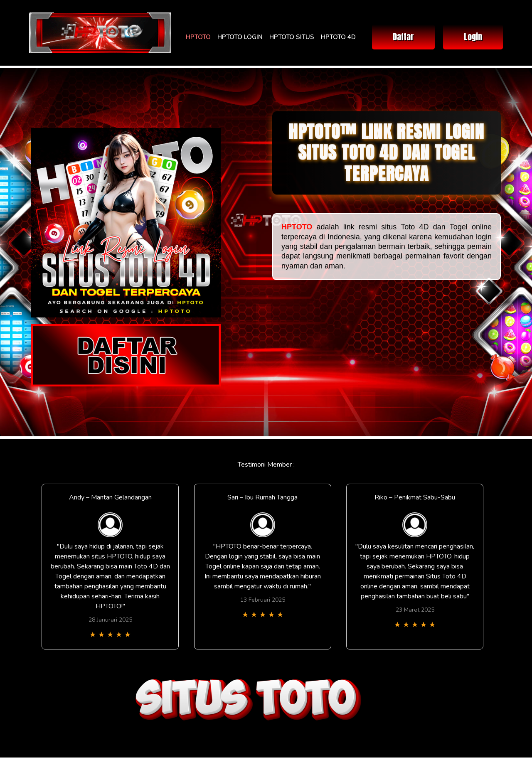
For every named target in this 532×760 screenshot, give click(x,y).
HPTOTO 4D (338, 37)
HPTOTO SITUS (292, 37)
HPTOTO (198, 37)
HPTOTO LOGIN (240, 37)
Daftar (403, 37)
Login (473, 37)
